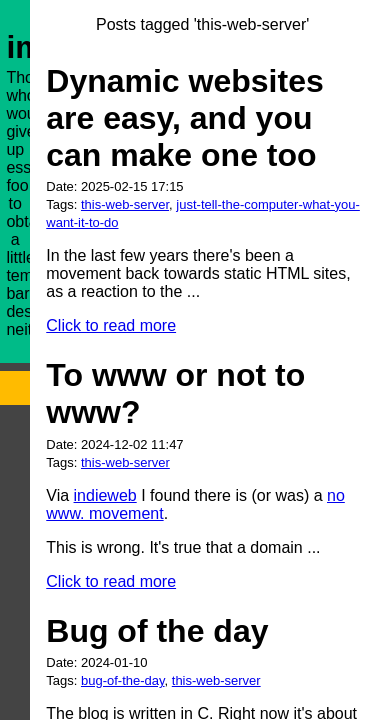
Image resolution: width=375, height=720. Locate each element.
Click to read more (111, 325)
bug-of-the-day (123, 680)
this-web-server (125, 204)
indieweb (105, 495)
